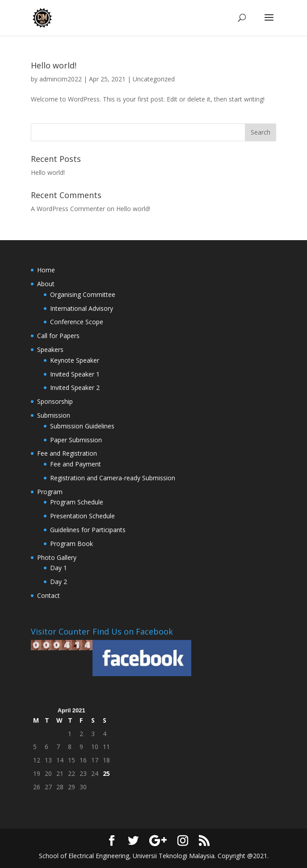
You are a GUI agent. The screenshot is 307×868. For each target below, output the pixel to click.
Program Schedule (77, 502)
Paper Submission (76, 440)
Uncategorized (154, 79)
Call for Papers (58, 336)
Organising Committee (83, 294)
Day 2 (59, 582)
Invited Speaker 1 (75, 374)
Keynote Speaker (75, 360)
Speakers (50, 349)
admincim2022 (61, 79)
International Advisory (82, 308)
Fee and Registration (67, 453)
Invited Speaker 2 (75, 387)
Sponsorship (55, 401)
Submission (54, 415)
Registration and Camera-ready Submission (113, 478)
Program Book (71, 544)
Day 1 (59, 568)
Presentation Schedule (82, 516)
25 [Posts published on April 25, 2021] (106, 773)
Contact (48, 595)
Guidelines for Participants (88, 530)
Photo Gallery (57, 557)
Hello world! (54, 65)
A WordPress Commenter (68, 209)
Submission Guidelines (82, 426)
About (46, 284)
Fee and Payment (76, 464)
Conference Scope (77, 322)
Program (50, 492)
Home (46, 270)
